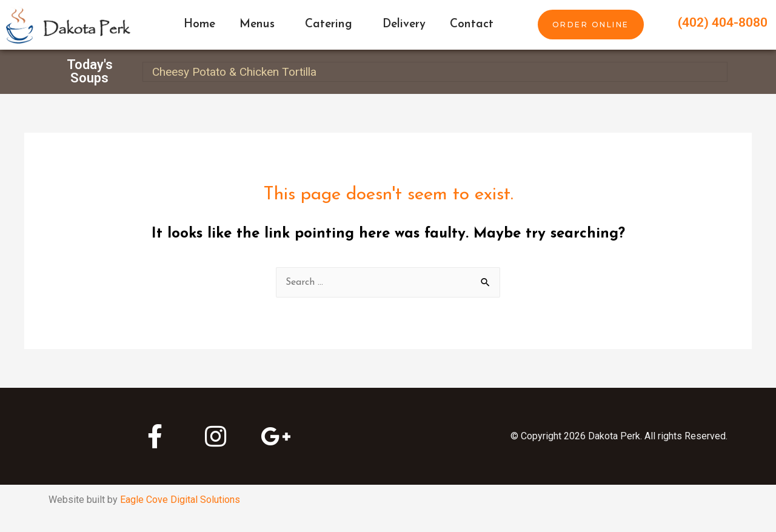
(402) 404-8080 (723, 22)
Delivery (404, 25)
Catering (332, 25)
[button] (591, 25)
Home (199, 25)
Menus (260, 25)
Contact (472, 25)
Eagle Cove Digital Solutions (180, 500)
